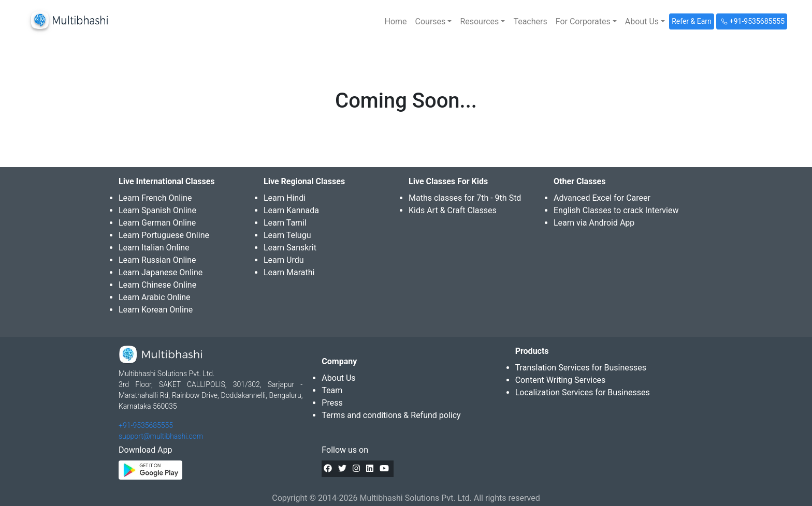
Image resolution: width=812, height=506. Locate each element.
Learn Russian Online (157, 260)
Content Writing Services (561, 380)
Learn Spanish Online (157, 210)
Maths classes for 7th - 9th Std (465, 198)
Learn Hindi (285, 198)
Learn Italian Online (154, 248)
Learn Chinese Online (157, 285)
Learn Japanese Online (161, 272)
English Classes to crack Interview (616, 210)
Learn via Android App (594, 223)
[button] (434, 22)
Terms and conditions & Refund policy (391, 415)
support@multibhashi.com (161, 436)
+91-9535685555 (146, 425)
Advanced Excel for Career (602, 198)
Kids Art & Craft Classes (453, 210)
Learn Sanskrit (290, 248)
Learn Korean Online (156, 310)
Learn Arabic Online (154, 297)
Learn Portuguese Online (164, 235)
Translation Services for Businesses (581, 368)
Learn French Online (155, 198)
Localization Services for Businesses (583, 392)
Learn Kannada (291, 210)
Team (332, 390)
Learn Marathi (289, 272)
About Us (338, 378)
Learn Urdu (284, 260)
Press (332, 403)
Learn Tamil (285, 223)
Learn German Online (157, 223)
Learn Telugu (287, 235)
